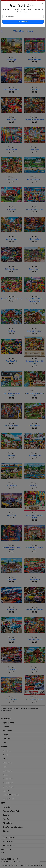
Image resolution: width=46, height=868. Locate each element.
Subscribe (23, 22)
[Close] (42, 4)
